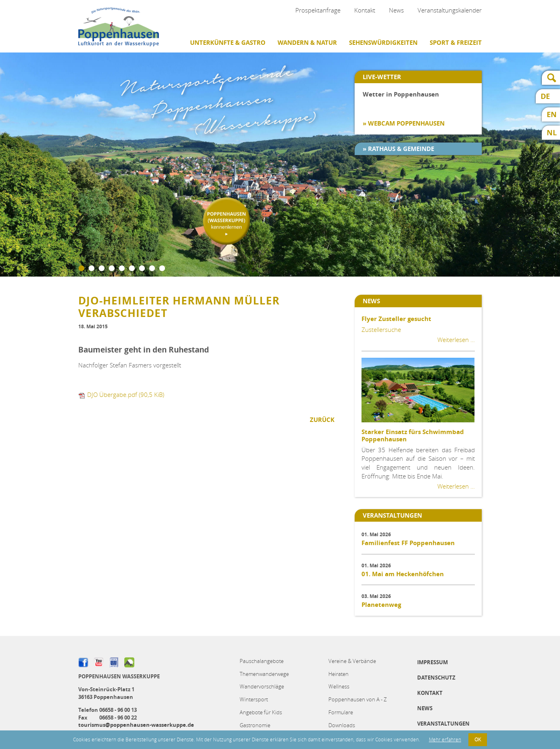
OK (478, 740)
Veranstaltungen (443, 724)
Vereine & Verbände (352, 661)
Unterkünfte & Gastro (228, 43)
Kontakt (365, 10)
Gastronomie (255, 725)
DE (545, 96)
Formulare (341, 712)
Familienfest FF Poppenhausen (408, 543)
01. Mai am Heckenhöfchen (403, 574)
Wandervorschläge (262, 686)
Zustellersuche (381, 329)
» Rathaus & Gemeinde (398, 149)
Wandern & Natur (307, 43)
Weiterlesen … (456, 340)
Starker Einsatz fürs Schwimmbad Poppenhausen (413, 435)
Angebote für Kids (261, 712)
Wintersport (254, 699)
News (396, 10)
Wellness (339, 686)
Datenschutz (436, 678)
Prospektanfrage (318, 10)
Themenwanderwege (264, 674)
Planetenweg (381, 605)
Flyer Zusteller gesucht (396, 319)
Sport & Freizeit (456, 43)
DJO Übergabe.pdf (126, 394)
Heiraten (339, 674)
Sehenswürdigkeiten (383, 43)
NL (552, 133)
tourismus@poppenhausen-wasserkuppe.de (136, 725)
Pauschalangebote (262, 661)
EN (552, 114)
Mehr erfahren (445, 740)
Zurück (322, 420)
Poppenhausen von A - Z (357, 699)
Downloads (342, 725)
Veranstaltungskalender (450, 10)
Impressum (433, 662)
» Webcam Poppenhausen (404, 123)
